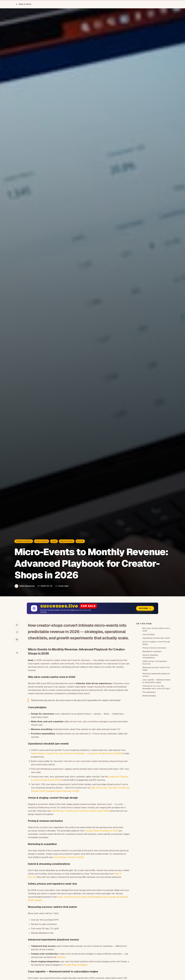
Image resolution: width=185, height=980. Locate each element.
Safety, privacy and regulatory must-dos (155, 663)
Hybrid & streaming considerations (150, 656)
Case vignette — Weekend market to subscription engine (156, 681)
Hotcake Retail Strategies (75, 965)
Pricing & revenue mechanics (154, 648)
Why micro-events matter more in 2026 (156, 630)
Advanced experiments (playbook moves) (156, 675)
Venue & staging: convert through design (156, 643)
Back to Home (24, 4)
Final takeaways (149, 692)
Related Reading (149, 696)
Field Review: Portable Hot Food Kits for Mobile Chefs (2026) (80, 811)
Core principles (149, 634)
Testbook (61, 957)
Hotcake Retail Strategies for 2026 (102, 831)
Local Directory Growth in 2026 (68, 857)
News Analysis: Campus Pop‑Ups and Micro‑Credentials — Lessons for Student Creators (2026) (76, 753)
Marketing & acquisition (152, 651)
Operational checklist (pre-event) (156, 638)
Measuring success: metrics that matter (156, 669)
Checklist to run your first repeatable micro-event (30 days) (156, 687)
